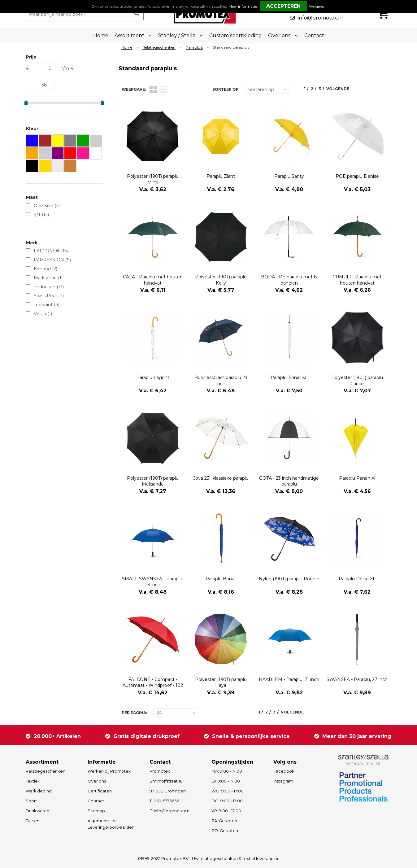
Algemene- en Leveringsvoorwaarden (111, 824)
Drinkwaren (37, 811)
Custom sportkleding (236, 35)
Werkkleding (39, 791)
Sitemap (96, 811)
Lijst (164, 89)
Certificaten (100, 791)
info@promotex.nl (320, 18)
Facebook (284, 771)
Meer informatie (243, 6)
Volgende (338, 89)
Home (101, 35)
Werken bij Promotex (109, 771)
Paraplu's (194, 48)
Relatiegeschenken (159, 48)
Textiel (32, 781)
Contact (314, 35)
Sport (31, 801)
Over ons (97, 781)
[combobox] (78, 14)
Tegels (153, 89)
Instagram (283, 781)
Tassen (33, 821)
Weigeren (317, 6)
